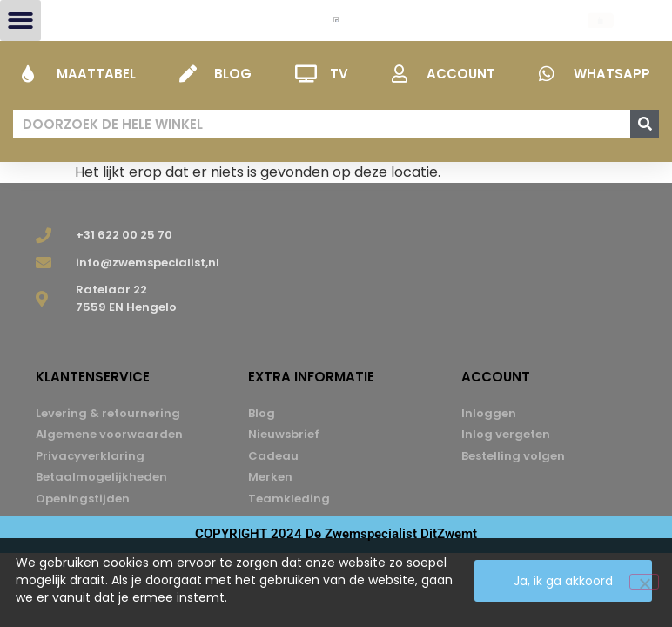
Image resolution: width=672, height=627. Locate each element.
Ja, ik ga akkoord (563, 581)
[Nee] (644, 582)
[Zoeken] (645, 168)
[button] (20, 42)
